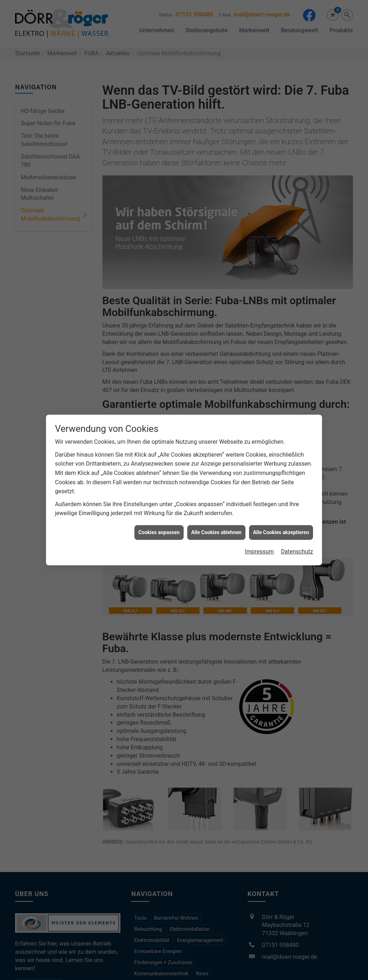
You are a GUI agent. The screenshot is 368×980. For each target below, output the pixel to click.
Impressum (259, 542)
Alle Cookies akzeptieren (281, 523)
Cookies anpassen (159, 523)
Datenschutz (297, 542)
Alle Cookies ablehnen (216, 523)
